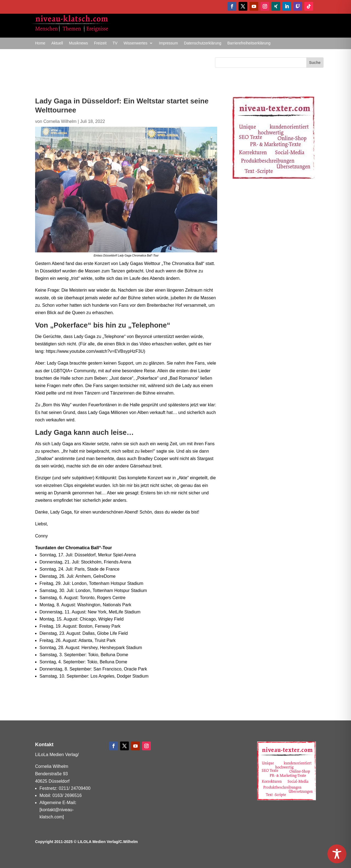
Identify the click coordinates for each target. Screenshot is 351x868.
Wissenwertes (135, 43)
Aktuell (57, 43)
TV (115, 43)
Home (40, 43)
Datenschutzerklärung (203, 43)
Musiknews (78, 43)
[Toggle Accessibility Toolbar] (337, 854)
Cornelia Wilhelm (60, 121)
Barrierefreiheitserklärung (249, 43)
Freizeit (100, 43)
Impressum (169, 43)
